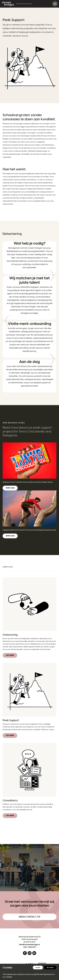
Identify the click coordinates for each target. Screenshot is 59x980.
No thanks (50, 967)
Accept (38, 967)
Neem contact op (30, 917)
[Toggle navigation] (55, 4)
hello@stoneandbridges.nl (29, 945)
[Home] (17, 4)
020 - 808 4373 (30, 947)
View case (10, 488)
